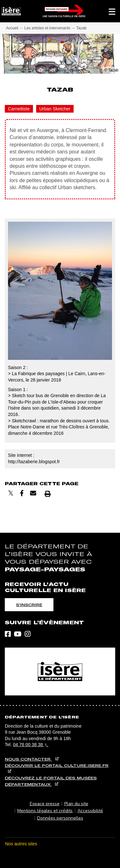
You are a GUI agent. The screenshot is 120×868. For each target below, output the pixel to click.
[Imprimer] (48, 494)
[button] (112, 11)
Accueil (12, 28)
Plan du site (76, 804)
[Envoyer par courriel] (33, 493)
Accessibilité (90, 811)
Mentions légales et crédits (45, 811)
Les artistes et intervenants (47, 28)
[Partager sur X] (11, 493)
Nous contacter (28, 759)
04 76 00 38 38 (31, 745)
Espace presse (45, 804)
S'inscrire (29, 605)
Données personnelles (60, 818)
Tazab (81, 28)
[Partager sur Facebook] (22, 493)
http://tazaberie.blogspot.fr (34, 462)
